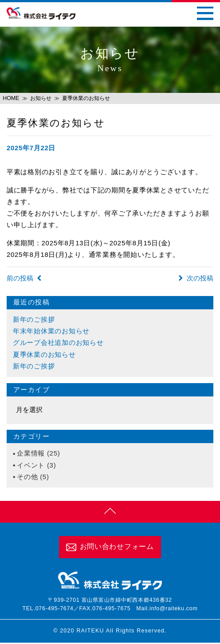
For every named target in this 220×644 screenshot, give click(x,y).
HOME (11, 98)
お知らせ (41, 98)
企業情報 (31, 453)
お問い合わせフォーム (110, 548)
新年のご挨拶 (34, 320)
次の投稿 (196, 278)
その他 (27, 477)
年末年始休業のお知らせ (51, 331)
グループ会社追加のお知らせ (58, 343)
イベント (31, 465)
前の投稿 (24, 278)
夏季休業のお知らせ (44, 355)
